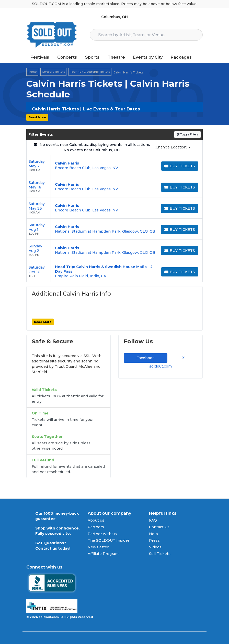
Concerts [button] (67, 57)
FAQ (153, 520)
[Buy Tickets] (180, 166)
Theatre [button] (116, 57)
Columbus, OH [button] (114, 17)
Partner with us (102, 534)
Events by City (148, 57)
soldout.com (161, 366)
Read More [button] (37, 117)
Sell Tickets (160, 554)
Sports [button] (92, 57)
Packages (181, 57)
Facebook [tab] (146, 358)
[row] (114, 166)
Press (154, 540)
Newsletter (98, 547)
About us (96, 520)
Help (153, 534)
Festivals (40, 57)
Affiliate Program (103, 554)
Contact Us (159, 527)
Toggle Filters (187, 134)
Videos (155, 547)
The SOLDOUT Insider (108, 540)
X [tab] (182, 358)
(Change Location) (173, 147)
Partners (96, 527)
